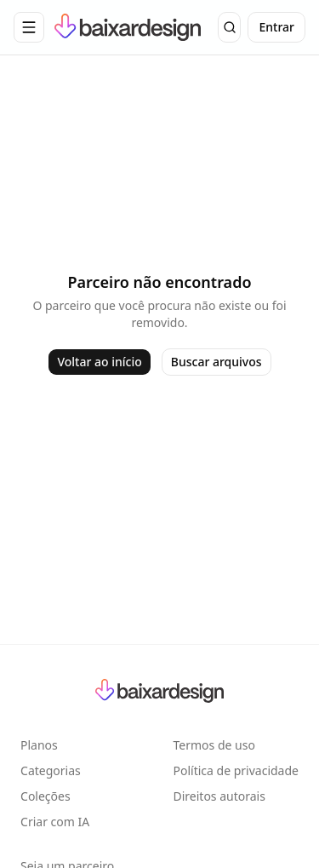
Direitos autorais (219, 796)
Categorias (51, 770)
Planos (39, 745)
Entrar (276, 27)
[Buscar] (229, 27)
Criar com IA (55, 822)
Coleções (46, 796)
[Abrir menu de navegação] (29, 27)
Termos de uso (214, 745)
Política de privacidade (236, 770)
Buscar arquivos (216, 362)
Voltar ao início (99, 362)
